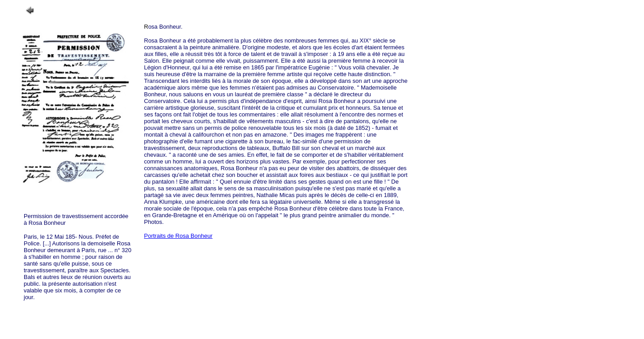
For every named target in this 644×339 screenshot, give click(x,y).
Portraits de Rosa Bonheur (178, 236)
